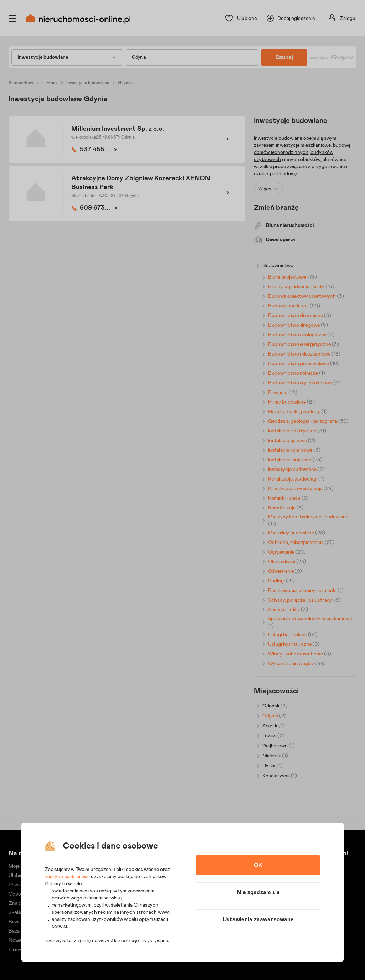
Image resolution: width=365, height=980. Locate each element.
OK (258, 865)
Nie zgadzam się (258, 892)
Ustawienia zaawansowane (258, 919)
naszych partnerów (66, 877)
